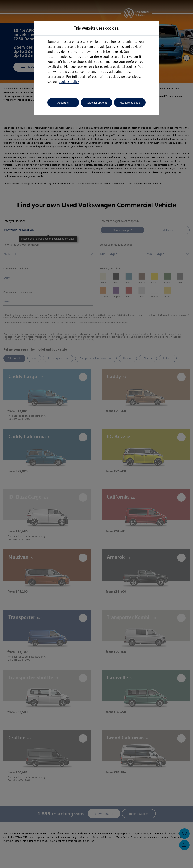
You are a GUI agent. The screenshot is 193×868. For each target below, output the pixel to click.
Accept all (63, 103)
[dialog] (96, 434)
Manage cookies (130, 103)
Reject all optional (96, 103)
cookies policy (69, 82)
